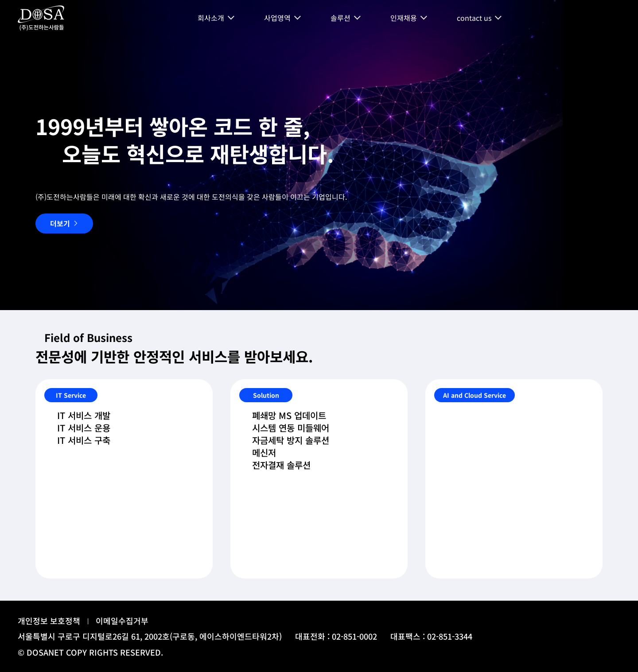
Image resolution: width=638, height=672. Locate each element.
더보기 (60, 223)
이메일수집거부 (122, 621)
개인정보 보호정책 (49, 621)
